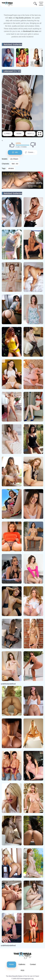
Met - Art (15, 164)
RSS (22, 970)
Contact (33, 964)
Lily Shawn (14, 159)
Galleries (22, 964)
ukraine (11, 168)
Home (19, 134)
